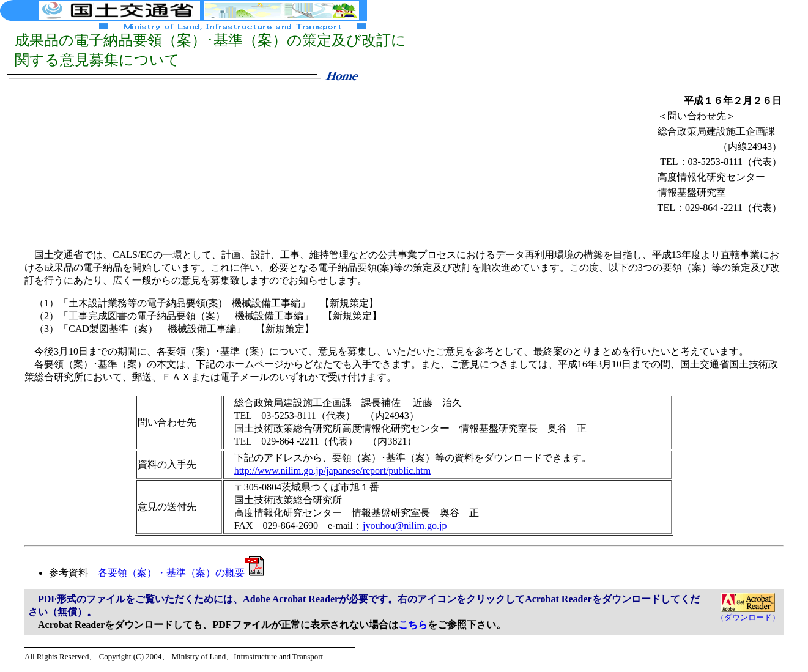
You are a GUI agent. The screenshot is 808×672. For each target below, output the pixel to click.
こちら (413, 625)
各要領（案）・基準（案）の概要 (181, 573)
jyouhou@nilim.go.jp (405, 526)
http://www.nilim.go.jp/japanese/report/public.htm (333, 471)
